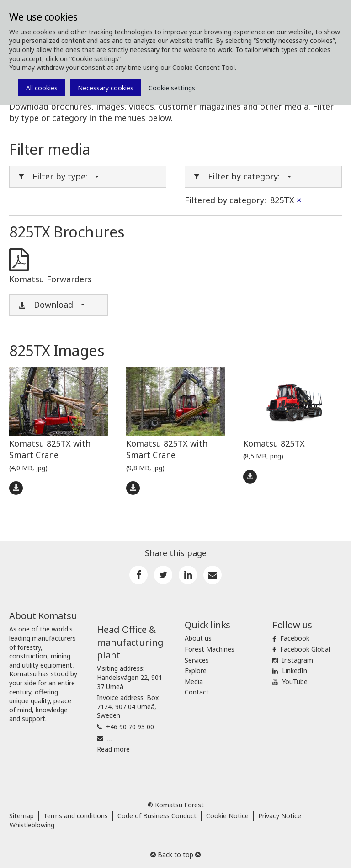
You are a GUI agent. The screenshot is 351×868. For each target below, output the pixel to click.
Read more (113, 749)
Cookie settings (172, 88)
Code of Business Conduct (157, 816)
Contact (197, 692)
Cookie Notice (227, 816)
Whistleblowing (32, 825)
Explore (196, 671)
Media (194, 681)
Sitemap (21, 816)
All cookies (42, 88)
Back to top (175, 855)
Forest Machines (210, 649)
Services (197, 660)
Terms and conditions (76, 816)
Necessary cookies (106, 88)
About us (198, 638)
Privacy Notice (280, 816)
